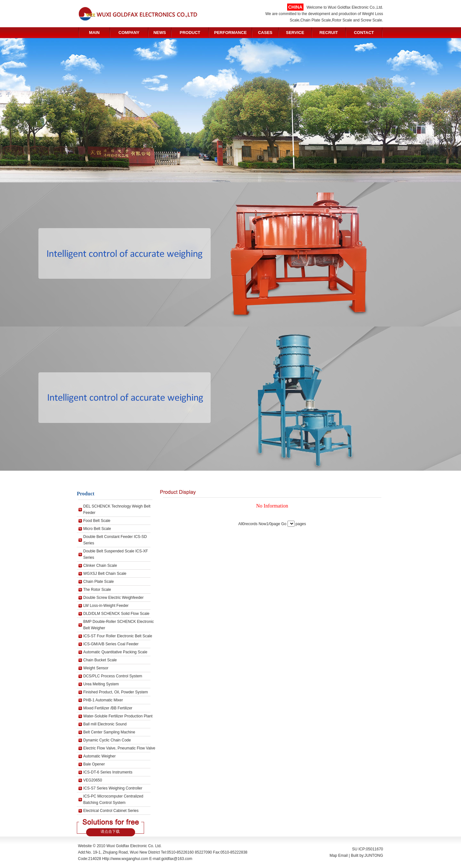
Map (333, 856)
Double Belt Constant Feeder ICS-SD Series (115, 540)
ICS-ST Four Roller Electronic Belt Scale (118, 636)
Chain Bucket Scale (100, 660)
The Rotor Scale (97, 590)
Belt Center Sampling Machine (109, 732)
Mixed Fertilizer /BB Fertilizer (108, 708)
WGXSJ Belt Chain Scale (105, 574)
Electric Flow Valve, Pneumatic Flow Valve (119, 748)
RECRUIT (329, 33)
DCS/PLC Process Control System (113, 676)
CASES (265, 33)
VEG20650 (93, 780)
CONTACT (364, 33)
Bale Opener (94, 764)
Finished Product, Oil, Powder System (116, 692)
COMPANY (129, 33)
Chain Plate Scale (98, 582)
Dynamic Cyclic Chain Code (107, 740)
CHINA (295, 7)
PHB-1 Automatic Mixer (103, 700)
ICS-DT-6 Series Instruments (108, 772)
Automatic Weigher (99, 756)
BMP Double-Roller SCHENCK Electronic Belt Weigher (119, 625)
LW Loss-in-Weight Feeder (106, 606)
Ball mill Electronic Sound (105, 724)
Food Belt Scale (97, 521)
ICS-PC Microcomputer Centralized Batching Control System (113, 799)
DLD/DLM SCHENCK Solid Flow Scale (116, 614)
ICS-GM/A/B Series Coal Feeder (111, 644)
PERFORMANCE (230, 33)
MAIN (94, 33)
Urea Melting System (101, 684)
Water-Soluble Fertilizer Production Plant (118, 716)
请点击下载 (110, 831)
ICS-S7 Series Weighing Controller (113, 788)
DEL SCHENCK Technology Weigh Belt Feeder (117, 509)
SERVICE (295, 33)
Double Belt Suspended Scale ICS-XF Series (116, 554)
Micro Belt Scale (97, 529)
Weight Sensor (96, 668)
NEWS (160, 33)
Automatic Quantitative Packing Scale (115, 652)
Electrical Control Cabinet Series (111, 811)
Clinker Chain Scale (100, 566)
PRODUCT (190, 33)
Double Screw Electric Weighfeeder (113, 598)
